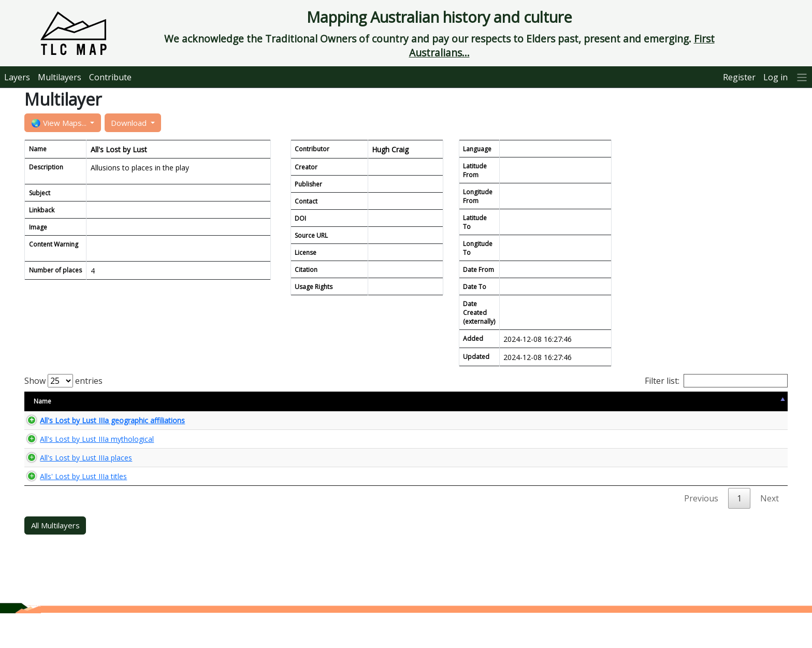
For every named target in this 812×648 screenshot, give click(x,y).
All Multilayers (55, 560)
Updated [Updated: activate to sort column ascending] (589, 401)
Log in (775, 77)
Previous (701, 533)
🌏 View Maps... (60, 123)
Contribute (110, 77)
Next (770, 533)
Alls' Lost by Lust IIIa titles (73, 506)
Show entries (63, 381)
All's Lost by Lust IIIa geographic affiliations (102, 424)
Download (130, 123)
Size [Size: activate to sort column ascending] (294, 401)
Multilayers (60, 77)
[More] (802, 77)
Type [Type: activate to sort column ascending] (344, 401)
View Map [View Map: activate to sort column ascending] (669, 401)
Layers (17, 77)
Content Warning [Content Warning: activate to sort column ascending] (416, 401)
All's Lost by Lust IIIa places (76, 479)
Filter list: (716, 381)
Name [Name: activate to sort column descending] (42, 401)
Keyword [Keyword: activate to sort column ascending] (515, 401)
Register (739, 77)
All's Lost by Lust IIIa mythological (86, 452)
